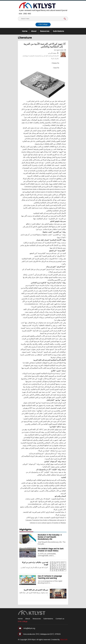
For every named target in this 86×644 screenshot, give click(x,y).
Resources (45, 31)
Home (25, 31)
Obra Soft (64, 640)
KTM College (43, 25)
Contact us (60, 619)
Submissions (58, 31)
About (34, 31)
